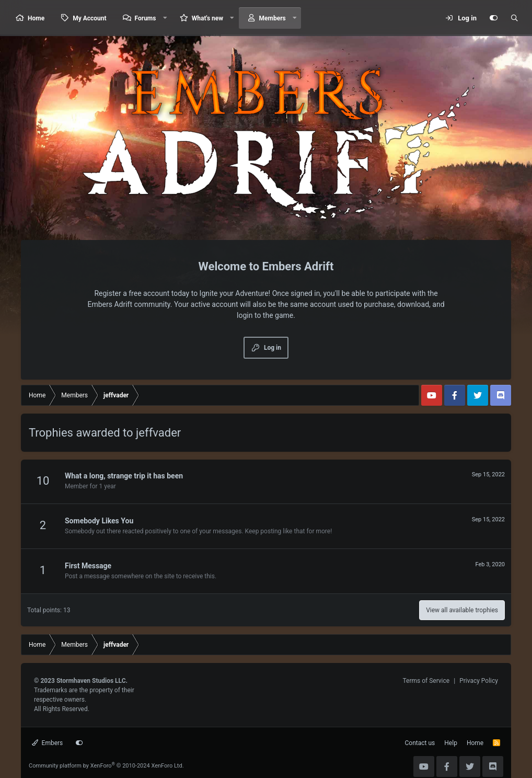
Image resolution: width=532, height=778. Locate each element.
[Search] (514, 18)
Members (273, 18)
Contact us (420, 743)
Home (36, 18)
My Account (89, 18)
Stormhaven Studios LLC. (92, 681)
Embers (47, 743)
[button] (165, 18)
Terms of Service (426, 681)
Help (451, 743)
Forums (146, 18)
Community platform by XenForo (106, 766)
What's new (207, 18)
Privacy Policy (479, 681)
